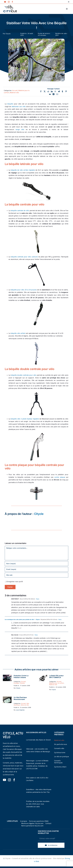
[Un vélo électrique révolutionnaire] (7, 698)
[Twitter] (45, 91)
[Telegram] (59, 91)
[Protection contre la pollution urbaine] (7, 676)
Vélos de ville (25, 705)
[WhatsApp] (55, 91)
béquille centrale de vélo (20, 210)
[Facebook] (41, 91)
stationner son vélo (19, 106)
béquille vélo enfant (18, 333)
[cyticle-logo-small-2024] (10, 6)
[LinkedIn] (52, 91)
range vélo (20, 129)
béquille (10, 104)
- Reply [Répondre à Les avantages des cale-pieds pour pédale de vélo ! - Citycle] (59, 619)
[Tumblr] (62, 91)
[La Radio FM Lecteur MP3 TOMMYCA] (43, 676)
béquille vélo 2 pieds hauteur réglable (25, 419)
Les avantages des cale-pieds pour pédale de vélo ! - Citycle (22, 619)
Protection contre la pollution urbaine (21, 676)
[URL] (36, 575)
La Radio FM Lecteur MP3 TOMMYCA (56, 676)
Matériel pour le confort (57, 683)
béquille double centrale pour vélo (24, 375)
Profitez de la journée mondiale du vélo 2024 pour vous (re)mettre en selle (38, 804)
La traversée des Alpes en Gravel (38, 740)
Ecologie (16, 683)
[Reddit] (48, 91)
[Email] (57, 94)
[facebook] (12, 2)
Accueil (15, 90)
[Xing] (54, 94)
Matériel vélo (14, 93)
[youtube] (5, 2)
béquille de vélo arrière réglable (23, 170)
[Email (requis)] (36, 569)
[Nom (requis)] (36, 564)
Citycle (8, 34)
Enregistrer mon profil (15, 582)
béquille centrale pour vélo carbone (24, 257)
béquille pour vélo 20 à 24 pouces (24, 290)
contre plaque (60, 477)
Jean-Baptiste (20, 710)
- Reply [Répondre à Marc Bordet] (36, 635)
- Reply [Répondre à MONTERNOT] (37, 599)
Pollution (22, 683)
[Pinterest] (66, 91)
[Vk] (50, 94)
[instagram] (9, 2)
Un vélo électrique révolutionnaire (20, 698)
